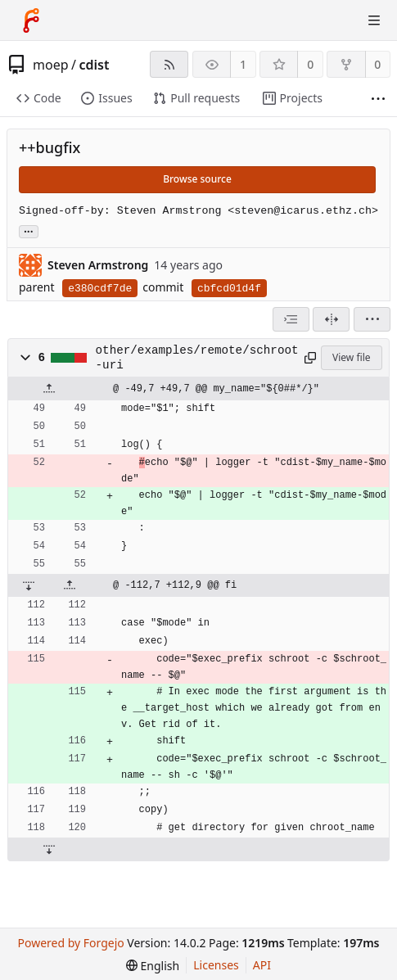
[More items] (378, 99)
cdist (94, 65)
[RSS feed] (169, 64)
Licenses (216, 965)
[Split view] (331, 319)
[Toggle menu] (374, 20)
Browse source (197, 179)
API (262, 965)
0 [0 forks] (377, 64)
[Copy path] (309, 358)
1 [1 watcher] (243, 64)
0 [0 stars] (310, 64)
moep (51, 65)
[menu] (372, 319)
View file (351, 357)
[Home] (31, 20)
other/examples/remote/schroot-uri (197, 358)
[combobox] (291, 319)
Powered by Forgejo (70, 943)
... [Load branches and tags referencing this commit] (29, 230)
